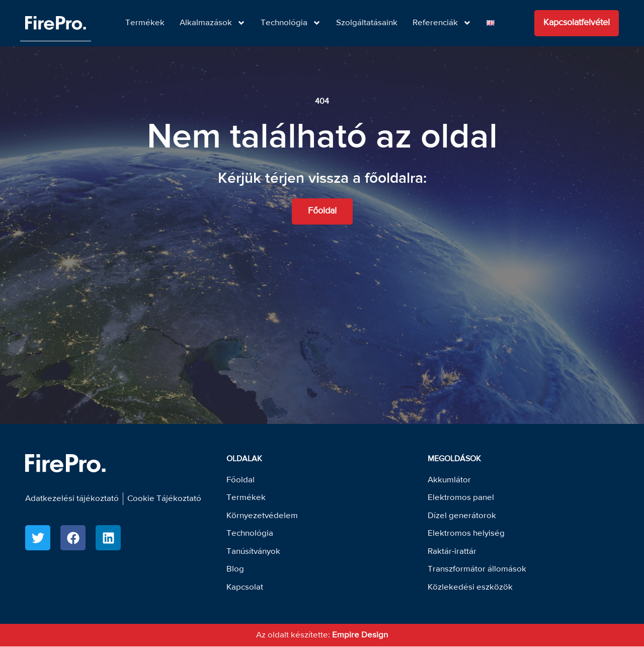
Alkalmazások (213, 23)
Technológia (291, 23)
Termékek (145, 23)
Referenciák (442, 23)
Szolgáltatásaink (367, 23)
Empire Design (360, 636)
